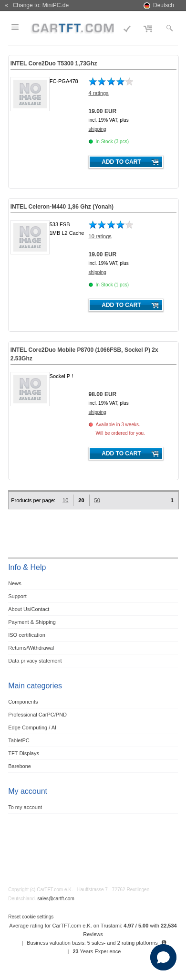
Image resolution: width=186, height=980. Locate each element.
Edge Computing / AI (32, 727)
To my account (25, 807)
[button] (163, 957)
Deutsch (164, 5)
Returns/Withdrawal (31, 648)
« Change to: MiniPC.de (37, 5)
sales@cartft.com (56, 899)
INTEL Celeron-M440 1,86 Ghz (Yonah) (62, 207)
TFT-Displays (24, 753)
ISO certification (27, 635)
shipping (98, 129)
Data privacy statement (35, 661)
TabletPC (19, 740)
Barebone (20, 766)
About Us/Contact (29, 609)
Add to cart (121, 162)
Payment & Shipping (32, 622)
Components (23, 702)
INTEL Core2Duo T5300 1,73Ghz (54, 63)
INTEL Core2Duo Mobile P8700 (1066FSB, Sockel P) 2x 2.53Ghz (84, 354)
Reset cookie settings (31, 917)
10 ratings (100, 236)
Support (17, 596)
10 (65, 500)
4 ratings (99, 93)
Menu (21, 27)
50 (97, 500)
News (15, 583)
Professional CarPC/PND (37, 715)
